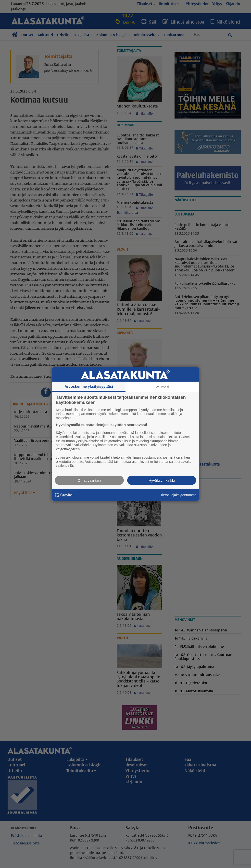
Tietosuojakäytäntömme (178, 495)
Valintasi (162, 387)
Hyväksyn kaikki (162, 480)
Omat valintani (89, 480)
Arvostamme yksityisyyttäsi (89, 386)
